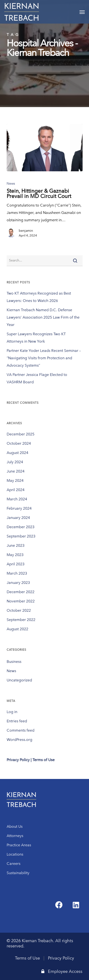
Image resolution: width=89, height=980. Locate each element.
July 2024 (15, 462)
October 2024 (19, 443)
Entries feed (17, 721)
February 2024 (19, 508)
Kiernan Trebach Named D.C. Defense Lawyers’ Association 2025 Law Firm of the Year (43, 317)
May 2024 (15, 480)
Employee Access (62, 971)
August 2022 (17, 629)
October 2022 (19, 610)
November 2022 (21, 601)
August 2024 (17, 453)
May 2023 (15, 555)
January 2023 (18, 583)
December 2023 (21, 527)
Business (14, 662)
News (11, 184)
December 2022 (21, 592)
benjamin (26, 231)
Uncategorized (19, 680)
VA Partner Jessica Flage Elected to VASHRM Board (37, 378)
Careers (14, 864)
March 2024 (17, 499)
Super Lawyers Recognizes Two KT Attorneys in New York (36, 338)
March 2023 (17, 573)
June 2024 (16, 471)
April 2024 (16, 490)
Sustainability (18, 873)
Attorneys (15, 836)
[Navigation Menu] (82, 12)
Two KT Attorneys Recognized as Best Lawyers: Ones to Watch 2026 (39, 297)
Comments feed (21, 730)
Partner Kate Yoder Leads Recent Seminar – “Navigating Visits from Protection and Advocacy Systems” (44, 358)
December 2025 (21, 434)
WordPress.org (19, 740)
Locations (15, 854)
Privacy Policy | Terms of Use (31, 760)
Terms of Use (27, 958)
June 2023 (16, 545)
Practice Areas (19, 845)
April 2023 (16, 564)
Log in (12, 712)
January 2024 (18, 518)
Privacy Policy (61, 958)
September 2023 (21, 536)
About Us (15, 826)
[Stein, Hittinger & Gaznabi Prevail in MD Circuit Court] (45, 148)
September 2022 (21, 620)
